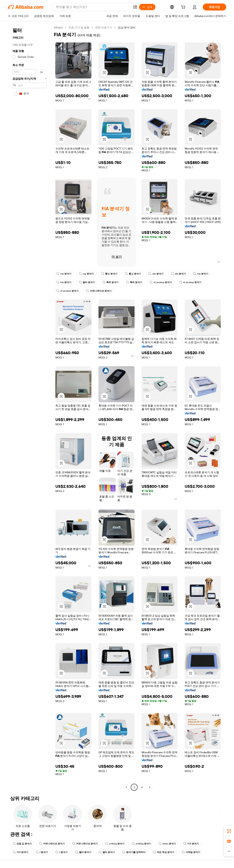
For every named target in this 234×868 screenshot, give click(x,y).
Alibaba (58, 27)
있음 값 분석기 (22, 844)
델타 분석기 (87, 282)
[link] (229, 831)
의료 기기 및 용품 (79, 27)
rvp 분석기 (64, 274)
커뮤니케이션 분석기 (99, 291)
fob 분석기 (201, 274)
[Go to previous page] (126, 787)
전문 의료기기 (104, 27)
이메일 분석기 (191, 852)
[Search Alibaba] (93, 7)
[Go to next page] (150, 787)
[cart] (184, 8)
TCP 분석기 (191, 844)
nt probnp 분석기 (161, 282)
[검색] (147, 7)
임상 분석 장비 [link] (127, 27)
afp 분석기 (156, 274)
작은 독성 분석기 (164, 852)
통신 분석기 (109, 274)
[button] (135, 7)
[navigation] (30, 408)
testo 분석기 (167, 844)
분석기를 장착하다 (134, 852)
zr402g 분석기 (115, 844)
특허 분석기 (110, 282)
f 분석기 (42, 852)
